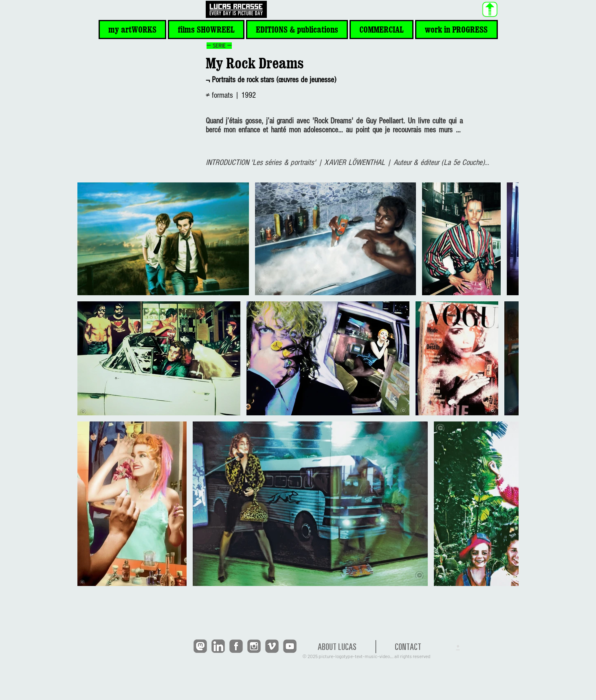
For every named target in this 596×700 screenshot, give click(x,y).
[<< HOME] (236, 10)
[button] (132, 30)
